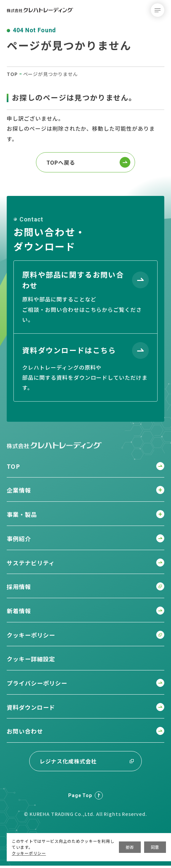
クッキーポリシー (29, 853)
